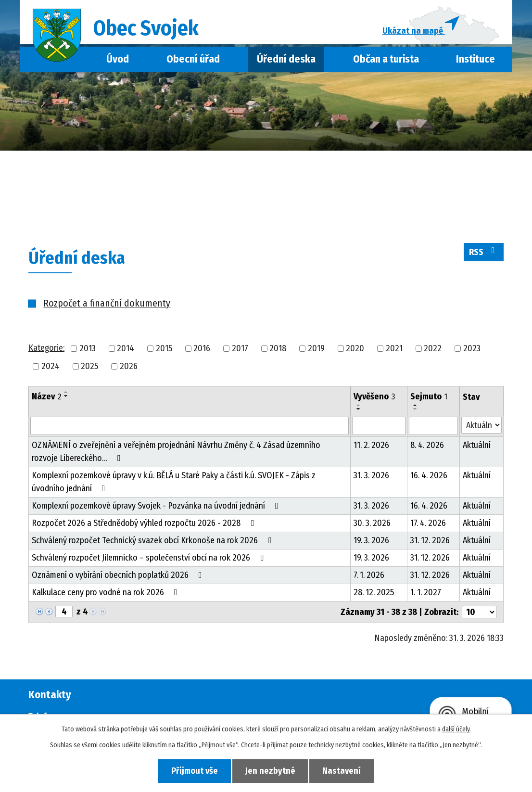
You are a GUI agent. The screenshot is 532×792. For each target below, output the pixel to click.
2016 (202, 348)
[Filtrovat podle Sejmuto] (433, 426)
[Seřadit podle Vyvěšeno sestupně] (359, 409)
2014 (126, 348)
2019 (316, 348)
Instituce (475, 59)
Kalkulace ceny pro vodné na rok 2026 (107, 592)
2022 (433, 348)
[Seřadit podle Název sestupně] (66, 396)
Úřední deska (286, 59)
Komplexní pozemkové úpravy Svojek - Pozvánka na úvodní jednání (157, 506)
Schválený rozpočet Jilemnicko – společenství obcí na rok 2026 (150, 558)
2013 (88, 348)
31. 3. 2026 (371, 475)
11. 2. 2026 (371, 445)
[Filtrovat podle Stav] (481, 425)
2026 (129, 366)
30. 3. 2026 (372, 523)
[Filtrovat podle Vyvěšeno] (379, 426)
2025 (89, 366)
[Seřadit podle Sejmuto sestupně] (416, 409)
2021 (394, 348)
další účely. (456, 729)
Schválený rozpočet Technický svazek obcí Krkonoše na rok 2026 (153, 540)
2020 (355, 348)
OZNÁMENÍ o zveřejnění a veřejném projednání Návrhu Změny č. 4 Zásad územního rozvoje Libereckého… (176, 452)
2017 (240, 348)
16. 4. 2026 (429, 475)
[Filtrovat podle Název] (190, 426)
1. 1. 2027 (426, 592)
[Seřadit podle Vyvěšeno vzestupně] (359, 405)
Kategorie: (46, 348)
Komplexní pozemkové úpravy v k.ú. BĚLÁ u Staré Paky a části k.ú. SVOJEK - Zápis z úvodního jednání (174, 482)
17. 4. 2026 (428, 523)
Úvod (118, 59)
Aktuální (477, 445)
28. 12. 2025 (374, 592)
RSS (484, 252)
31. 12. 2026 (430, 540)
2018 (278, 348)
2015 (164, 348)
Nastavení (342, 771)
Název (46, 396)
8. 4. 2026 (427, 445)
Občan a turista (386, 59)
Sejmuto (429, 396)
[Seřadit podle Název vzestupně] (66, 392)
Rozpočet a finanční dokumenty (107, 303)
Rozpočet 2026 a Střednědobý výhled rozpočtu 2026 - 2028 (145, 523)
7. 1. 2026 (369, 575)
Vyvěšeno (374, 396)
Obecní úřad (193, 59)
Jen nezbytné (270, 771)
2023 (472, 348)
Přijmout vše (195, 771)
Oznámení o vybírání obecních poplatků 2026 (119, 575)
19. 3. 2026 (371, 540)
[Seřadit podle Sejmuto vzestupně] (416, 405)
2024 (51, 366)
